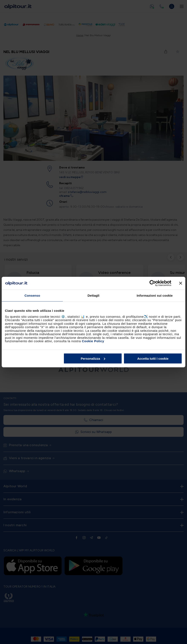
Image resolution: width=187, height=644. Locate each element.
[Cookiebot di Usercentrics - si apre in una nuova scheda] (153, 283)
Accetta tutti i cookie (153, 358)
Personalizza (93, 358)
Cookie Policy (93, 341)
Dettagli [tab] (93, 295)
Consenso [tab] (32, 295)
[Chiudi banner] (181, 283)
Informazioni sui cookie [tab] (155, 295)
